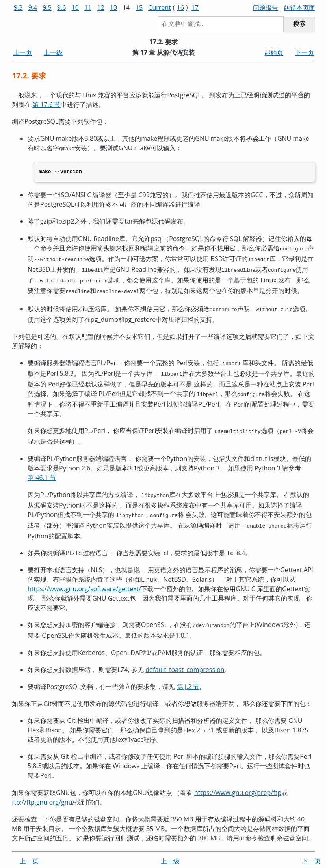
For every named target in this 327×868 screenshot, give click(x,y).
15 (139, 7)
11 (88, 7)
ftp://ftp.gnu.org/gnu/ (43, 790)
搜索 (299, 24)
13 (113, 7)
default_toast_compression (185, 658)
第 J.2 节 (188, 675)
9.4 (33, 7)
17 (195, 7)
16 (180, 7)
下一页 (305, 52)
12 (101, 7)
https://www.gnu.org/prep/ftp (238, 781)
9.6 (62, 7)
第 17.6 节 (46, 105)
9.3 (18, 7)
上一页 (22, 52)
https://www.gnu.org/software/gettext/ (84, 578)
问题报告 (266, 7)
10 (75, 7)
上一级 (53, 52)
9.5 (47, 7)
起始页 (274, 52)
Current (159, 7)
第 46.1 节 (42, 469)
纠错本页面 (299, 7)
